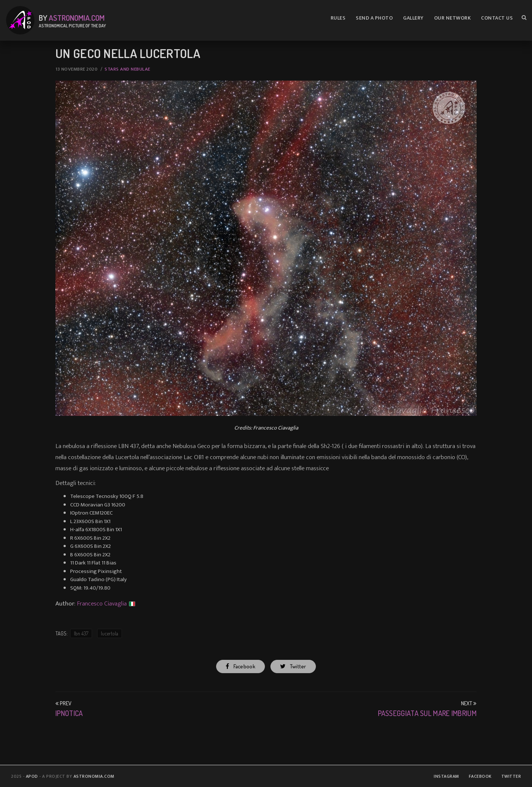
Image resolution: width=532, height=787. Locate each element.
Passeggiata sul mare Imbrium (427, 713)
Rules (338, 18)
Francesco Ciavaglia (102, 604)
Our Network (453, 18)
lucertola (110, 633)
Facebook (241, 666)
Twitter (293, 666)
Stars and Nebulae (127, 69)
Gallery (413, 18)
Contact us (497, 18)
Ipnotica (69, 713)
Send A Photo (374, 18)
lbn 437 (81, 633)
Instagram (446, 776)
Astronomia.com (77, 18)
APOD (32, 776)
